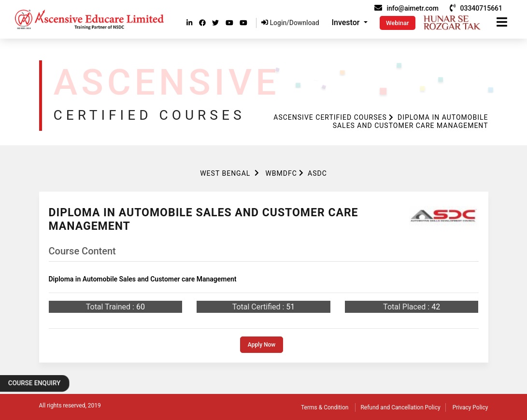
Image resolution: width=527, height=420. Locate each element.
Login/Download (290, 23)
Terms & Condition (325, 407)
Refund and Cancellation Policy (400, 407)
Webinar (398, 23)
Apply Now (262, 345)
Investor (347, 22)
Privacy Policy (470, 407)
